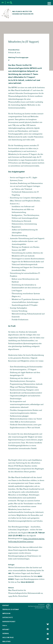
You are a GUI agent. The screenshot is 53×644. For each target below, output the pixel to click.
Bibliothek (7, 641)
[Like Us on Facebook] (48, 629)
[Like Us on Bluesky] (48, 624)
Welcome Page (8, 637)
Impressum (6, 613)
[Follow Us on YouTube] (48, 639)
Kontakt (6, 605)
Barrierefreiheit (9, 622)
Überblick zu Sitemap (11, 609)
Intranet (6, 629)
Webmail (6, 633)
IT (9, 60)
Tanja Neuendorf (27, 582)
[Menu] (49, 4)
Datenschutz (8, 617)
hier (10, 573)
